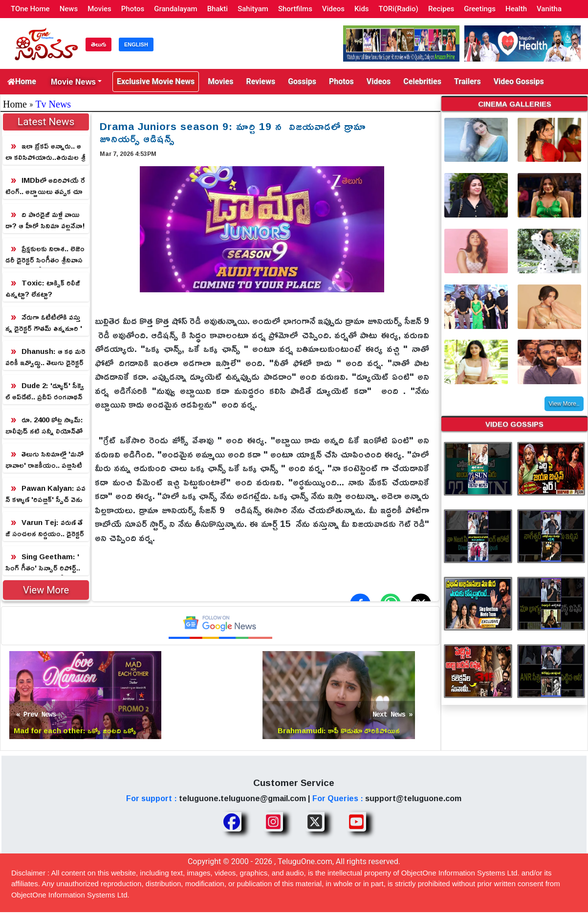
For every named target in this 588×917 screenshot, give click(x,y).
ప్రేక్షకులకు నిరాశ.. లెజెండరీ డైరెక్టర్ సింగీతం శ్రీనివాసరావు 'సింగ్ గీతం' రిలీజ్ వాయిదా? (46, 254)
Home (22, 81)
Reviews (261, 81)
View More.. (564, 404)
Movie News (73, 82)
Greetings (480, 9)
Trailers (468, 81)
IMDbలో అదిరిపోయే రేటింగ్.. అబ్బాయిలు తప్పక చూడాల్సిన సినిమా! (45, 186)
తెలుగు (98, 44)
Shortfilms (295, 9)
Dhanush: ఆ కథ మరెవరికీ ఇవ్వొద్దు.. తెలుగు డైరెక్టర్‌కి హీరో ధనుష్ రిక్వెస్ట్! (45, 357)
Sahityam (253, 9)
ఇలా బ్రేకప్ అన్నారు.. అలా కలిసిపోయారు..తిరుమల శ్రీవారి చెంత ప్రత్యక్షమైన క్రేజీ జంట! (45, 152)
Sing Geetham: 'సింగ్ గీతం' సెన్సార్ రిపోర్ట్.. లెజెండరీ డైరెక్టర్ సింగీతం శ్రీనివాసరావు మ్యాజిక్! (45, 562)
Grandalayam (175, 9)
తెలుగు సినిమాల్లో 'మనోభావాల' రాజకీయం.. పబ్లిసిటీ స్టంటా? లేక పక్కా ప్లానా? (44, 460)
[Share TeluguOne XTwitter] (315, 822)
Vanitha (549, 9)
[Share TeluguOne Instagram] (273, 822)
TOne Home (30, 9)
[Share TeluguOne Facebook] (232, 822)
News (69, 9)
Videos (333, 9)
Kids (361, 9)
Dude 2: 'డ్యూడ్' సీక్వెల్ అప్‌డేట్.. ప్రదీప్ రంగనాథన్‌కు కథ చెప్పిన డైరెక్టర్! (45, 391)
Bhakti (218, 9)
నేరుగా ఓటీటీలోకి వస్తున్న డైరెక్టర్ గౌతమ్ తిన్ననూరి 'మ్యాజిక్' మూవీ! (44, 323)
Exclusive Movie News (156, 81)
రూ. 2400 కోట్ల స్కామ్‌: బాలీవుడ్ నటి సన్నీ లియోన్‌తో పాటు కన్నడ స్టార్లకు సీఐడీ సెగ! (46, 426)
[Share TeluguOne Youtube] (356, 822)
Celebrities (422, 81)
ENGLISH (136, 44)
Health (516, 9)
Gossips (302, 81)
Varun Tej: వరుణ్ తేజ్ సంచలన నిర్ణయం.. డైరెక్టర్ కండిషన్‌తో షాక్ (45, 528)
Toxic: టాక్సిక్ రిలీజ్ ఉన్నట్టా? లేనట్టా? (43, 288)
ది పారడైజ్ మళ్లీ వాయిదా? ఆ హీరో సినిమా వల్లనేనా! (45, 220)
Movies (99, 9)
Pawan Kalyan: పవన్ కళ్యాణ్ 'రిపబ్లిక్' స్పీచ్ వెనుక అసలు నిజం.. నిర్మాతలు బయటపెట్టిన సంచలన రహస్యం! (45, 494)
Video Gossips (519, 81)
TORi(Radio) (399, 9)
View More (46, 590)
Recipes (441, 9)
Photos (133, 9)
